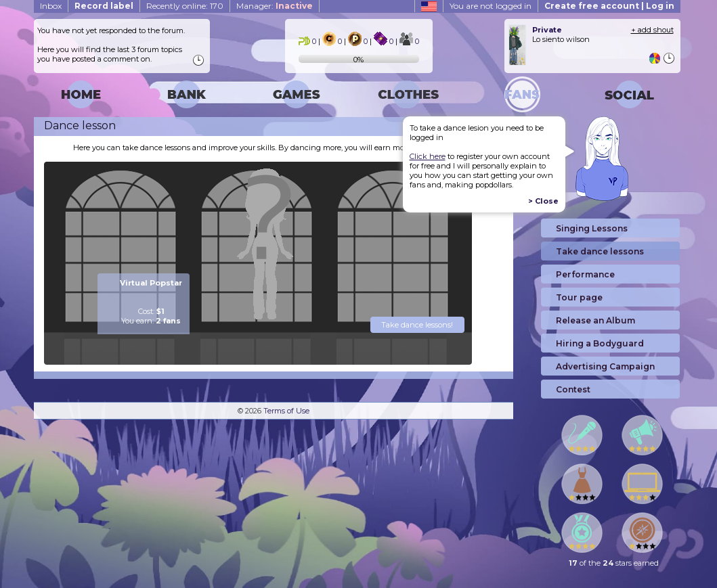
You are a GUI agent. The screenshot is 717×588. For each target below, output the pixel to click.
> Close (543, 201)
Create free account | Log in (609, 6)
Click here (428, 156)
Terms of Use (286, 411)
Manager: (275, 6)
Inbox (51, 6)
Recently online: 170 (185, 6)
